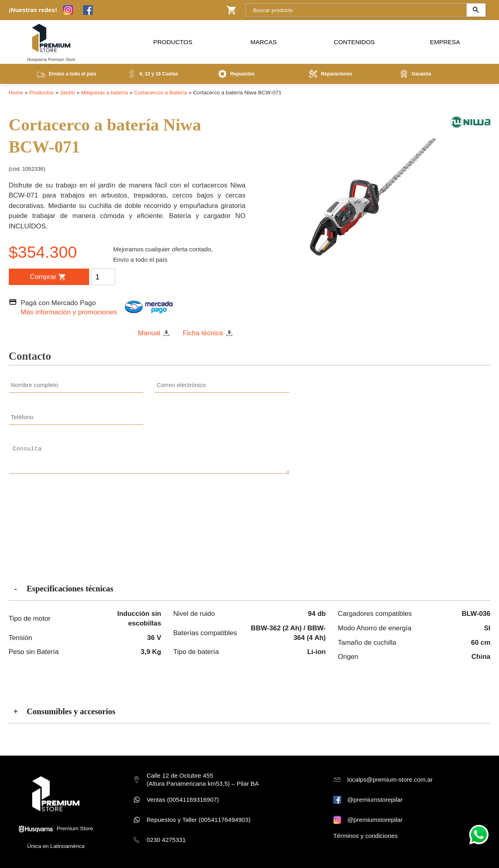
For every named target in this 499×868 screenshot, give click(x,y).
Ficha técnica (203, 333)
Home (16, 93)
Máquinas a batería (104, 93)
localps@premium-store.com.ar (390, 779)
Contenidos (354, 40)
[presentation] (222, 505)
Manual (149, 333)
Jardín (67, 93)
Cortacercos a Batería (161, 93)
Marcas (264, 40)
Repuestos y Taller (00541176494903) (199, 820)
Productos (173, 40)
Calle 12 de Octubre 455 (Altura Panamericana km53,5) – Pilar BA (203, 779)
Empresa (445, 40)
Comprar (48, 277)
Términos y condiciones (366, 836)
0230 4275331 (166, 840)
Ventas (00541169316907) (183, 800)
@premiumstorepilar (375, 800)
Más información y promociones (69, 312)
